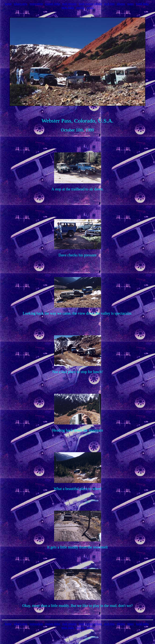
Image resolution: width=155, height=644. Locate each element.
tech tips (109, 4)
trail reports (69, 4)
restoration (36, 4)
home (8, 4)
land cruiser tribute (90, 4)
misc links (68, 7)
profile (80, 7)
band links (142, 4)
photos (121, 4)
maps (130, 4)
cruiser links (53, 4)
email (90, 7)
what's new (21, 4)
